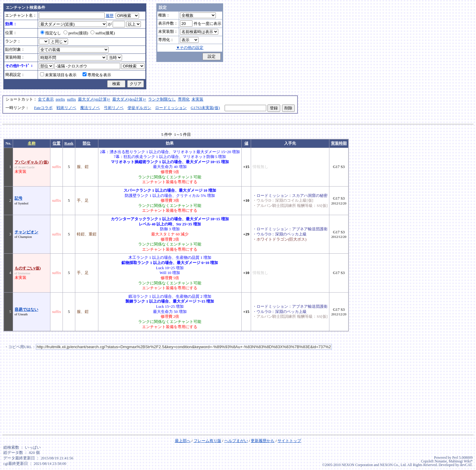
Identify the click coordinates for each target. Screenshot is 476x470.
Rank (69, 143)
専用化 (184, 99)
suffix (72, 99)
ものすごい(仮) (28, 268)
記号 (19, 198)
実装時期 (339, 143)
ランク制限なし (162, 99)
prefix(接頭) (76, 33)
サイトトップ (289, 441)
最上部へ (183, 441)
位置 (56, 143)
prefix (61, 99)
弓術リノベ (114, 108)
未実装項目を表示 (58, 75)
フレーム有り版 (207, 441)
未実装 (197, 99)
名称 (32, 143)
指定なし (51, 33)
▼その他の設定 (190, 48)
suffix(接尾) (103, 33)
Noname (441, 461)
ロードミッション (171, 108)
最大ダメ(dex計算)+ (129, 99)
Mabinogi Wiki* (461, 461)
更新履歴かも (263, 441)
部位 (87, 143)
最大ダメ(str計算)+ (94, 99)
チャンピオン (26, 232)
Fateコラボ (43, 108)
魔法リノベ (90, 108)
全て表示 (46, 99)
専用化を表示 (97, 75)
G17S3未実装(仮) (205, 108)
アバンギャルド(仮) (32, 162)
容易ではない (26, 310)
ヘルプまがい (236, 441)
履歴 (110, 16)
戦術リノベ (66, 108)
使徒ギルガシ (139, 108)
